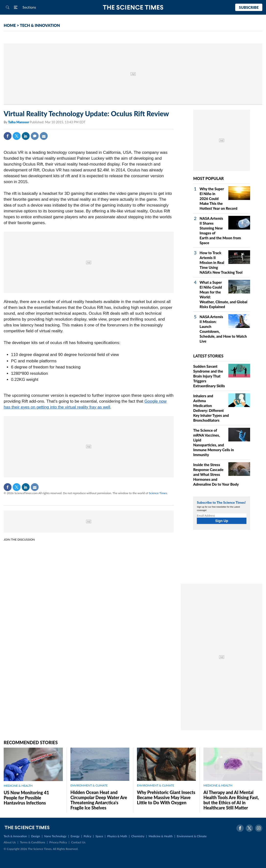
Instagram (259, 828)
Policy (87, 836)
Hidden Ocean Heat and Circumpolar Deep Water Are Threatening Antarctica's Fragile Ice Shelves (99, 800)
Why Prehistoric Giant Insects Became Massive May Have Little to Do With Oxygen (166, 797)
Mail (44, 136)
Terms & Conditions (32, 842)
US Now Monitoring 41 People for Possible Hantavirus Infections (26, 798)
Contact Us (78, 842)
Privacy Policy (58, 842)
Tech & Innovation (15, 836)
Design (35, 836)
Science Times (158, 493)
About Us (10, 842)
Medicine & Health (161, 836)
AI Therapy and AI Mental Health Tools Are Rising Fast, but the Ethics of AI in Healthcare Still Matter (231, 800)
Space (99, 836)
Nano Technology (55, 836)
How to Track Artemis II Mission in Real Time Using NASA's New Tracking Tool (221, 262)
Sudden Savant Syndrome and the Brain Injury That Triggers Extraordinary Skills (209, 376)
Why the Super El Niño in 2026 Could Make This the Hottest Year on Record (218, 199)
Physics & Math (117, 836)
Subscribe (249, 7)
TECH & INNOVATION (40, 25)
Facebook (8, 136)
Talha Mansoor (19, 122)
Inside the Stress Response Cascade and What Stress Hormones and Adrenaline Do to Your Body (216, 474)
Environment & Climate (192, 836)
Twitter (17, 136)
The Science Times (133, 7)
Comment (35, 136)
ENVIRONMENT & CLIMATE (89, 785)
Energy (75, 836)
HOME (10, 25)
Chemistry (138, 836)
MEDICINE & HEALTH (18, 786)
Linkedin (26, 136)
